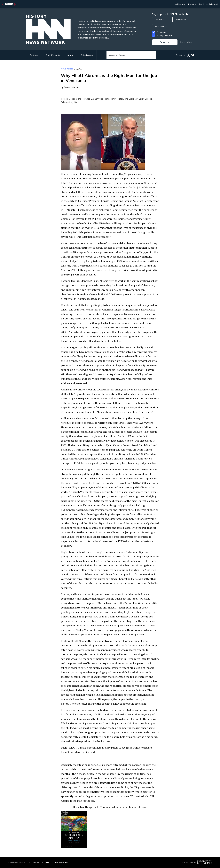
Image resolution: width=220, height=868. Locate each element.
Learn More (186, 42)
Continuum (161, 32)
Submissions (87, 55)
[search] (128, 55)
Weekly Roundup (164, 36)
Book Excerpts (53, 55)
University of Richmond (207, 4)
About (70, 55)
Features (34, 55)
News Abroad (67, 69)
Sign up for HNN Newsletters (56, 862)
